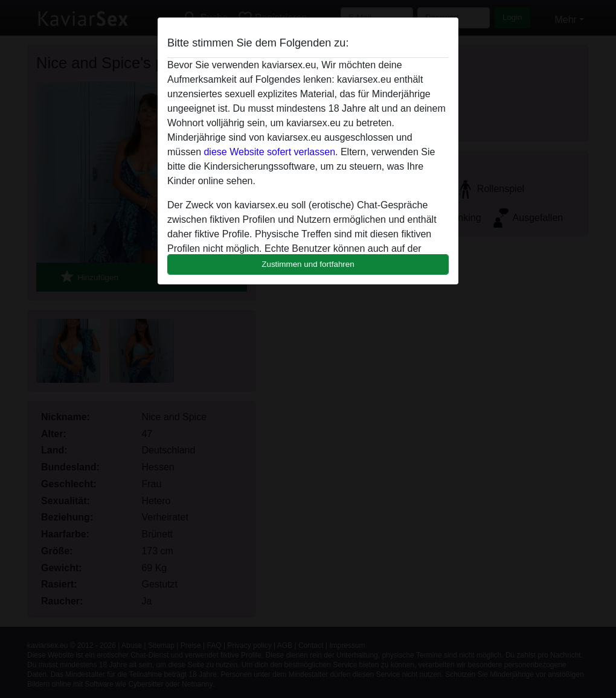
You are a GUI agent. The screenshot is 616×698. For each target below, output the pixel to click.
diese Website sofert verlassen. (271, 152)
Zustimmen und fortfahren (308, 264)
